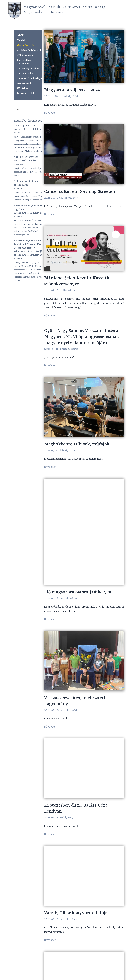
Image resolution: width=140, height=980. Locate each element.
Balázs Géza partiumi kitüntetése (78, 918)
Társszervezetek (26, 93)
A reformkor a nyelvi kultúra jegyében (29, 208)
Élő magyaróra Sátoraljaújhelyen (78, 531)
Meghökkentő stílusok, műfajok (77, 439)
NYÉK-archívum (25, 55)
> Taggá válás (26, 73)
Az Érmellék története (26, 157)
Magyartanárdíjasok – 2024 (72, 90)
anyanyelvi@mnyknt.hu (47, 977)
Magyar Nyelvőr (25, 45)
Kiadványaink (24, 83)
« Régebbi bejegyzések (55, 954)
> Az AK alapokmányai (31, 79)
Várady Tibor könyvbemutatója (76, 822)
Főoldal (21, 40)
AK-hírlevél (23, 88)
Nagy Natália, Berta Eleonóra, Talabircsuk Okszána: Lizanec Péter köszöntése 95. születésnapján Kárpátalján (30, 246)
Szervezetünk (24, 60)
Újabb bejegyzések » (114, 954)
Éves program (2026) (25, 126)
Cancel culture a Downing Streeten (80, 192)
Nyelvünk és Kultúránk (29, 50)
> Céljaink (24, 64)
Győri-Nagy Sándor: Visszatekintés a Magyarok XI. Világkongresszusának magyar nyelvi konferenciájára (82, 342)
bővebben (50, 113)
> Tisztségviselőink (29, 69)
